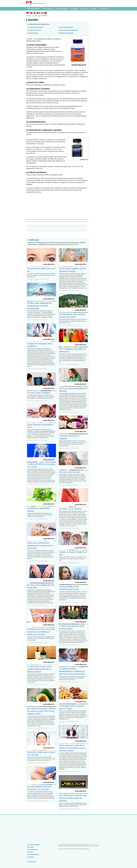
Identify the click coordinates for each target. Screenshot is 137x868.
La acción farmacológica (35, 27)
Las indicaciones (33, 33)
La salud (93, 9)
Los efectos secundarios (66, 33)
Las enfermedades (34, 9)
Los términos (103, 9)
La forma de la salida (34, 30)
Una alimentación (62, 9)
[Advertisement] (57, 206)
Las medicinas (48, 9)
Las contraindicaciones (66, 27)
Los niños (84, 9)
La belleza (74, 9)
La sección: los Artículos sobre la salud (37, 279)
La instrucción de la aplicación (68, 30)
